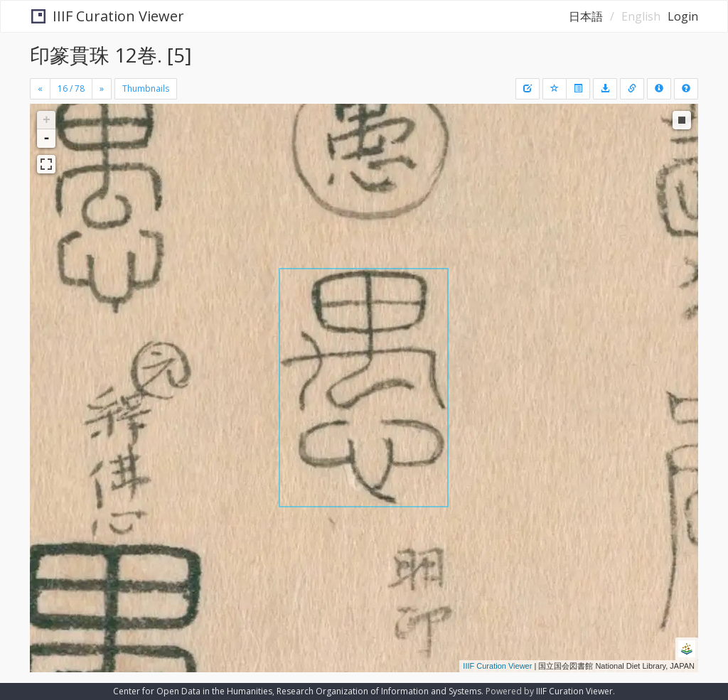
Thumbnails (146, 88)
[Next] (102, 89)
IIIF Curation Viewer (107, 16)
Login (683, 16)
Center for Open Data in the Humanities (193, 691)
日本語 (586, 16)
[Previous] (40, 89)
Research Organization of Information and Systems (379, 691)
